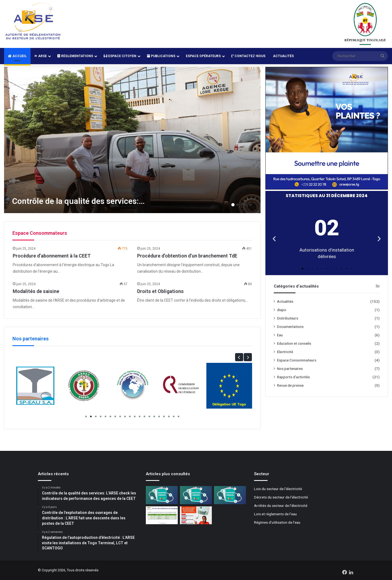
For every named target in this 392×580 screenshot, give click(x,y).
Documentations (290, 327)
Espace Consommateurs (297, 360)
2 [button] (237, 205)
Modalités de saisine (36, 291)
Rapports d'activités (293, 377)
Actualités (283, 56)
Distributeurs (288, 318)
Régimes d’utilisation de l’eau (277, 522)
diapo (282, 310)
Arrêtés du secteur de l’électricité (281, 506)
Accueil (17, 56)
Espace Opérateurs (203, 56)
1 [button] (233, 205)
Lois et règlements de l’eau (275, 514)
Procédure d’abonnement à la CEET (52, 256)
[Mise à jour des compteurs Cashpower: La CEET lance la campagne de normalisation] (196, 515)
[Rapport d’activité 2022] (230, 495)
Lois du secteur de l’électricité (278, 489)
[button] (239, 357)
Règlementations (75, 56)
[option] (132, 140)
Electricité (285, 352)
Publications (161, 56)
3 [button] (242, 205)
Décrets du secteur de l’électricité (281, 497)
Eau (280, 335)
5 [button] (250, 205)
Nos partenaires (290, 369)
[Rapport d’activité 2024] (162, 495)
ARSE (41, 56)
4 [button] (246, 205)
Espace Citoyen (120, 56)
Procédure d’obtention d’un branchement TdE (187, 256)
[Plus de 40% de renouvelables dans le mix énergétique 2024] (162, 515)
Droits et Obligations (160, 291)
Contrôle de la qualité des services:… (78, 201)
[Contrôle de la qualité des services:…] (132, 140)
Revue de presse (290, 385)
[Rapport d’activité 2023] (196, 495)
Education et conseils (294, 343)
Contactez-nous (248, 56)
